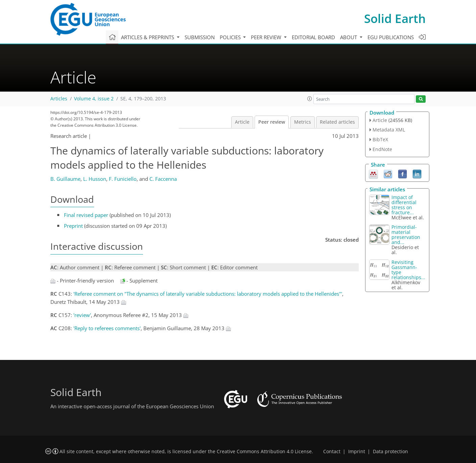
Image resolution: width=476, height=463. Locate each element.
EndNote (382, 149)
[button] (310, 99)
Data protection (390, 452)
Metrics (303, 122)
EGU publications (391, 37)
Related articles (337, 122)
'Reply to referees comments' (107, 328)
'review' (82, 315)
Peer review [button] (267, 37)
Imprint (357, 452)
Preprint (73, 226)
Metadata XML (389, 130)
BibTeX (380, 139)
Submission (200, 37)
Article (242, 122)
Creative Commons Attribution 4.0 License (264, 452)
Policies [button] (231, 37)
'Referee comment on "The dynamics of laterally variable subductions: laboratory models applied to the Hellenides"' (208, 294)
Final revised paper (86, 215)
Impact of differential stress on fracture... (404, 205)
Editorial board (313, 37)
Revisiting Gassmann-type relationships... (408, 270)
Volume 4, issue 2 (94, 99)
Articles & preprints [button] (148, 37)
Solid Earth (395, 18)
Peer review (272, 122)
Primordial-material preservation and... (406, 235)
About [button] (349, 37)
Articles (59, 99)
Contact (332, 452)
